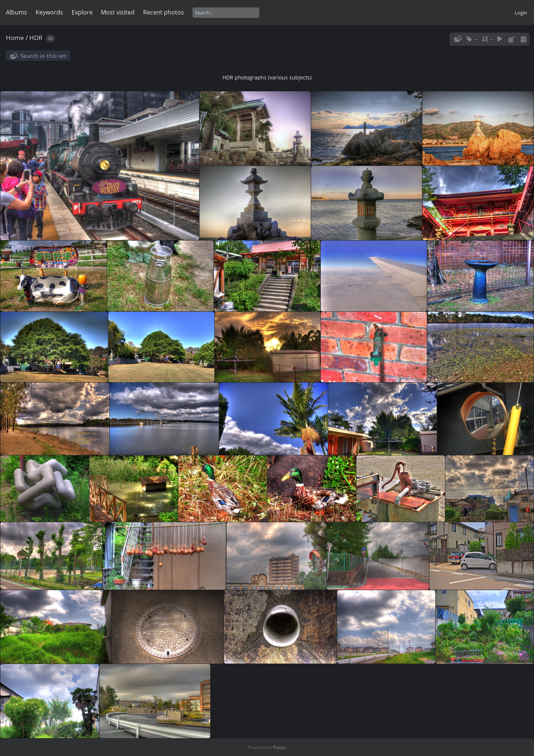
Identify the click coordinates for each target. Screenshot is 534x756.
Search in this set (43, 56)
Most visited (118, 12)
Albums (17, 12)
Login (521, 13)
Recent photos (164, 12)
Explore (82, 12)
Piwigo (280, 747)
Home (15, 38)
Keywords (49, 12)
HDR (36, 38)
